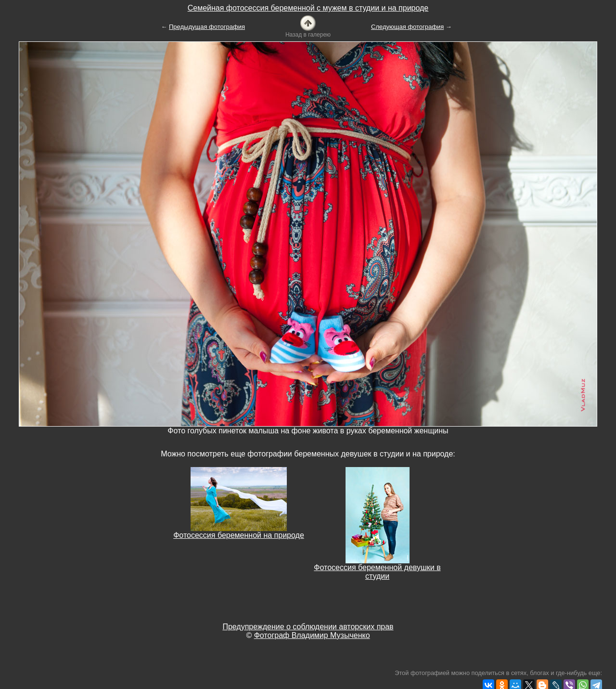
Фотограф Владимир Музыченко (312, 635)
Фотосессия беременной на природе (239, 535)
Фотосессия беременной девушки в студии (377, 572)
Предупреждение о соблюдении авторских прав (308, 627)
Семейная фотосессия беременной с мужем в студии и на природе (308, 8)
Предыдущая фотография (207, 27)
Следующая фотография (407, 27)
